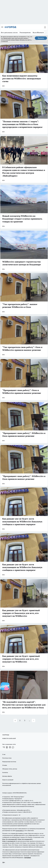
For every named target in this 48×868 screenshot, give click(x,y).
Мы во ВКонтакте (38, 33)
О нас (4, 754)
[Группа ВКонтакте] (4, 747)
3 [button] (25, 720)
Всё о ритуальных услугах (9, 33)
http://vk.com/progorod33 (10, 839)
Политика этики (7, 758)
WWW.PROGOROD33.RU (20, 793)
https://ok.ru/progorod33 (25, 839)
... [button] (30, 720)
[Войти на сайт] (45, 27)
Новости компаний (8, 780)
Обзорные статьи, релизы (10, 769)
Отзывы (5, 765)
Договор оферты (7, 776)
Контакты (5, 772)
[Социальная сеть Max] (13, 747)
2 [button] (20, 720)
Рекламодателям (25, 33)
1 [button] (15, 720)
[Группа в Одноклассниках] (7, 747)
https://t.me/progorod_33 (10, 841)
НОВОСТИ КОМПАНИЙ (9, 738)
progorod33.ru (20, 831)
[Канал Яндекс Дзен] (10, 747)
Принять (41, 38)
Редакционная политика (9, 762)
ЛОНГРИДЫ (6, 735)
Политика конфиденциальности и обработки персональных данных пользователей (22, 784)
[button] (34, 720)
